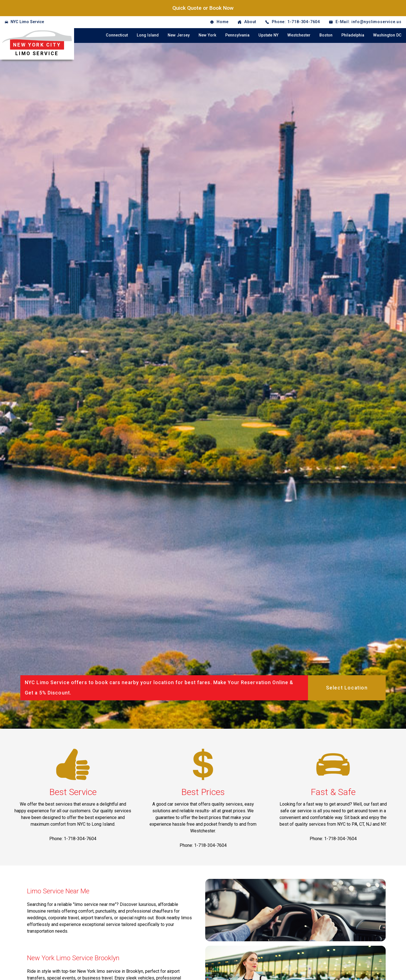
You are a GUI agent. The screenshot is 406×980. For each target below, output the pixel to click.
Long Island (148, 35)
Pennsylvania (237, 35)
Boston (326, 35)
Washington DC (387, 35)
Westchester (299, 35)
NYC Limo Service (27, 22)
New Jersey (179, 35)
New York (207, 35)
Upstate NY (268, 35)
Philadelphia (353, 35)
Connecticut (117, 35)
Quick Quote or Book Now (203, 8)
